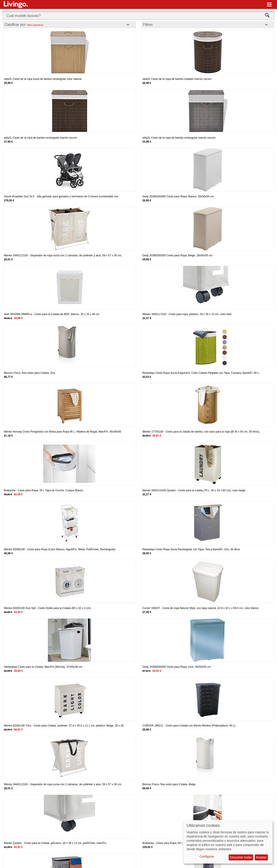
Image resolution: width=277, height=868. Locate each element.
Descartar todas (241, 857)
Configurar (207, 856)
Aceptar (261, 857)
